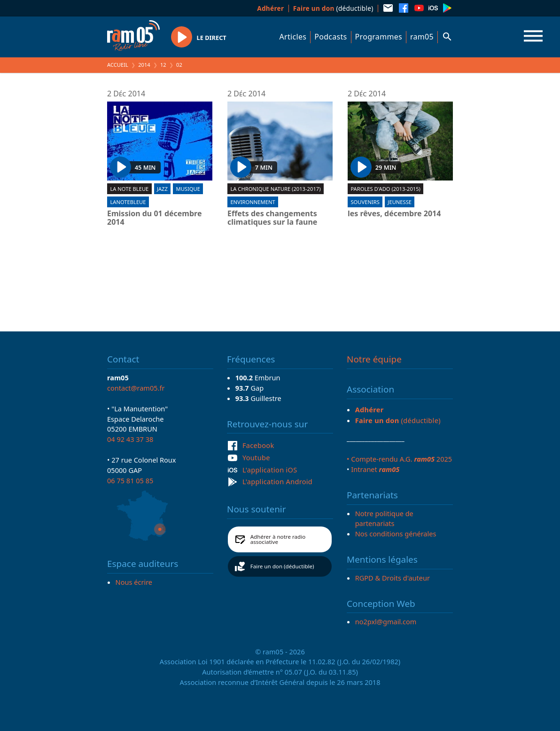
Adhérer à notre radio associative (278, 539)
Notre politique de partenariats (384, 519)
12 (163, 65)
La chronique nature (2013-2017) (275, 189)
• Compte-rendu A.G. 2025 (399, 459)
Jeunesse (400, 202)
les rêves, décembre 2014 (394, 214)
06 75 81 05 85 (130, 480)
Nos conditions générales (396, 534)
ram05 (422, 37)
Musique (188, 189)
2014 (144, 65)
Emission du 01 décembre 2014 (154, 218)
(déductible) (333, 8)
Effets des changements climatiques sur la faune (272, 218)
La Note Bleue (129, 189)
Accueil (118, 65)
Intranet (375, 469)
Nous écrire (134, 582)
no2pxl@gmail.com (386, 621)
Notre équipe (374, 359)
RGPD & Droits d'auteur (393, 578)
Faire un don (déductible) (282, 566)
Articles (293, 37)
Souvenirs (365, 202)
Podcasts (331, 37)
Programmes (379, 37)
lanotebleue (128, 202)
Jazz (162, 189)
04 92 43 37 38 (130, 439)
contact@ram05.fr (136, 388)
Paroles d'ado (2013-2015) (385, 189)
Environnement (253, 202)
